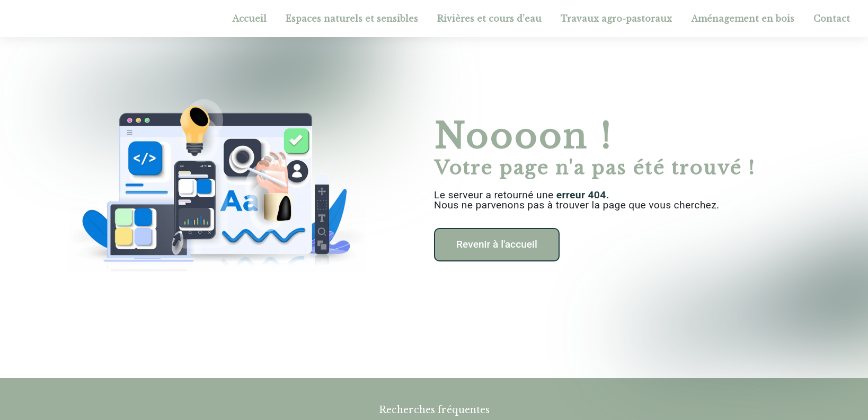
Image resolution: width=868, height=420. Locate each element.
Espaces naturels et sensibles (352, 19)
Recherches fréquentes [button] (434, 410)
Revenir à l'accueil (497, 244)
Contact (832, 19)
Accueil (249, 19)
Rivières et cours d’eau (489, 19)
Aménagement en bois (743, 19)
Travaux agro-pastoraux (616, 19)
